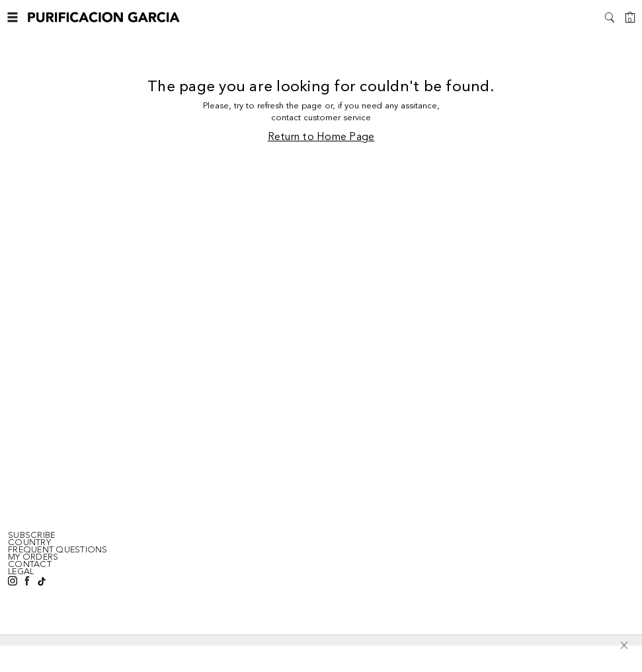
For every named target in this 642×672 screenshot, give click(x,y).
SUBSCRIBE (31, 535)
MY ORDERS (33, 557)
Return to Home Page (321, 137)
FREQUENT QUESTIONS (58, 550)
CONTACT (30, 564)
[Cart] (630, 17)
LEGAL (21, 572)
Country (29, 542)
